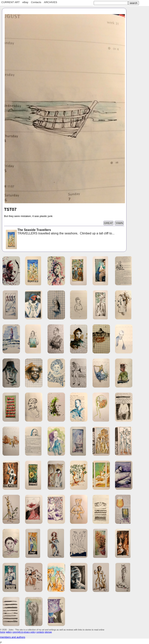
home (3, 632)
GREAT (109, 223)
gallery (9, 632)
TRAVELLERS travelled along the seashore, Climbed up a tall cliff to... (60, 232)
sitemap (48, 632)
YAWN (119, 223)
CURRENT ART (10, 2)
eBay (25, 2)
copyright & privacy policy (24, 632)
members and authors (13, 637)
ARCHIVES (50, 2)
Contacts (36, 2)
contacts (40, 632)
